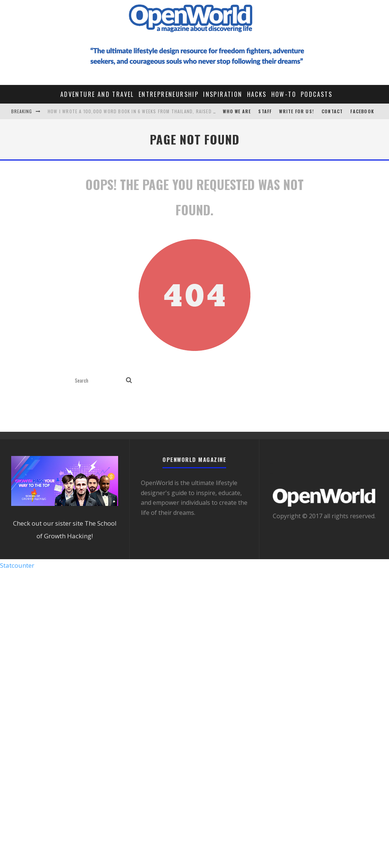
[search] (129, 380)
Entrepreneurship (169, 94)
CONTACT (332, 111)
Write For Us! (297, 111)
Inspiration (223, 94)
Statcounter (17, 565)
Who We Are (237, 111)
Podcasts (317, 94)
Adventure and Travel (97, 94)
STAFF (265, 111)
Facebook (362, 111)
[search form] (99, 380)
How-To (284, 94)
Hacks (257, 94)
